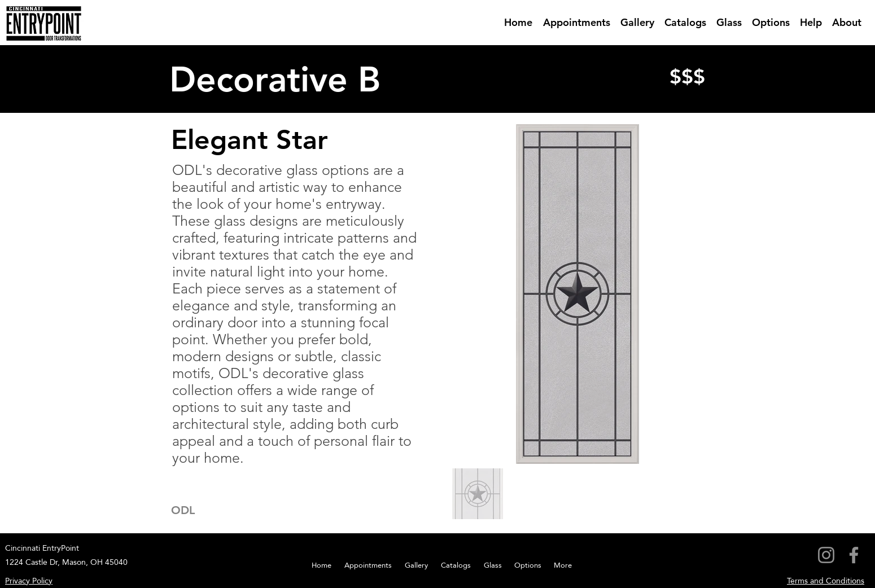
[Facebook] (854, 555)
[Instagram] (826, 555)
